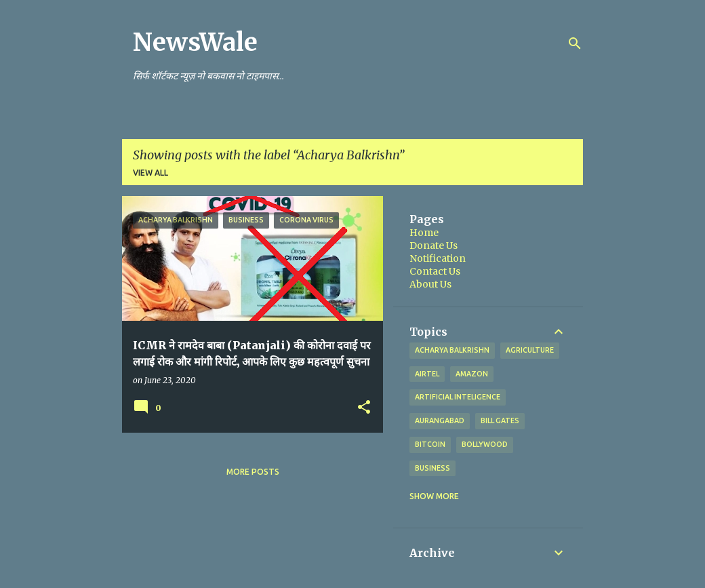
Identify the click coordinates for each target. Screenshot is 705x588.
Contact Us (435, 271)
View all (150, 173)
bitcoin (430, 444)
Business (432, 468)
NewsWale (195, 42)
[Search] (575, 43)
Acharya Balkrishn (452, 350)
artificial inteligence (458, 397)
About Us (430, 284)
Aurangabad (440, 420)
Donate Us (434, 246)
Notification (438, 258)
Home (424, 233)
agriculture (530, 350)
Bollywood (485, 444)
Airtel (427, 374)
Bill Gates (500, 420)
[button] (364, 408)
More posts (253, 472)
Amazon (472, 374)
